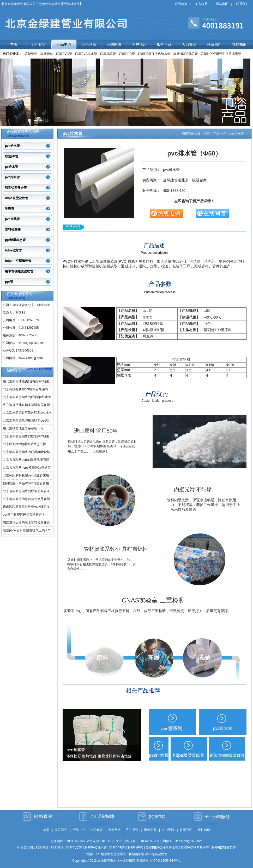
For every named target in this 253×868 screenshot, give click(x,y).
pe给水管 (11, 167)
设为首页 (181, 4)
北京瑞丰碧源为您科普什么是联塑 (26, 499)
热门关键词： (12, 54)
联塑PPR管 (127, 54)
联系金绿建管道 (19, 294)
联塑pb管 (12, 156)
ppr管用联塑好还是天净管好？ (24, 515)
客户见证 (139, 44)
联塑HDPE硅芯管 (186, 54)
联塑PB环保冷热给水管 (154, 54)
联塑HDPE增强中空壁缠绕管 (221, 54)
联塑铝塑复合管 (16, 188)
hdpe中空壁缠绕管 (18, 261)
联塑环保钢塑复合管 (195, 848)
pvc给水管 (12, 146)
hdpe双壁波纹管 (17, 198)
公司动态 (89, 44)
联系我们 (242, 4)
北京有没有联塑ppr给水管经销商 (25, 389)
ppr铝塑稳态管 (15, 240)
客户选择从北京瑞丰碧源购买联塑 (26, 405)
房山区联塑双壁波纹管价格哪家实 (26, 507)
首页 (14, 44)
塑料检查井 (13, 229)
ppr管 (9, 282)
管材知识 (239, 44)
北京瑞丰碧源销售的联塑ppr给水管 (27, 397)
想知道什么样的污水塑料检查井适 (26, 522)
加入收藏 (201, 4)
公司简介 (39, 44)
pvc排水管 (12, 177)
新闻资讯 (14, 370)
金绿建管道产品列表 (23, 132)
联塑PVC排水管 (86, 54)
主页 (207, 134)
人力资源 (189, 44)
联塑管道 (47, 54)
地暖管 (10, 209)
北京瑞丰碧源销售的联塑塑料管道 (26, 491)
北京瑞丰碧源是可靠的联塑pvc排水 (27, 413)
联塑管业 (31, 54)
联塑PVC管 (64, 54)
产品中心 (64, 44)
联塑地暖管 (108, 54)
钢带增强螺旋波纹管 (19, 271)
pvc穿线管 (12, 219)
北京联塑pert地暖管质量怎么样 (24, 444)
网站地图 (222, 4)
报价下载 (164, 44)
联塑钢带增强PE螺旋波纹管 (148, 854)
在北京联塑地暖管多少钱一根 (23, 428)
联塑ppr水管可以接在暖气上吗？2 (26, 530)
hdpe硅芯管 (13, 250)
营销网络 (114, 44)
